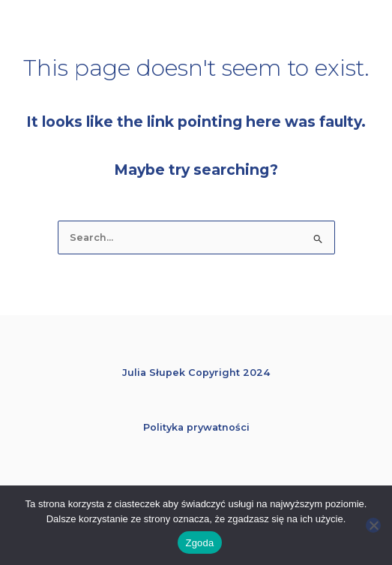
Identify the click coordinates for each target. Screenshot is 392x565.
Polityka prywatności (196, 427)
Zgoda (199, 543)
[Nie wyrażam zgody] (373, 525)
